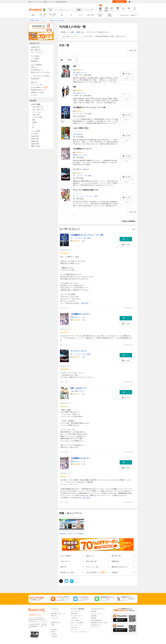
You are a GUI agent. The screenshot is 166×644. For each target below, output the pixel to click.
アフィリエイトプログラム (79, 632)
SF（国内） (89, 114)
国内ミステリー (82, 73)
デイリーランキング (37, 52)
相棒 (72, 32)
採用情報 (94, 616)
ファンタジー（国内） (92, 196)
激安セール (34, 67)
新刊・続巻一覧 (36, 50)
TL (71, 15)
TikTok (53, 632)
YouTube (54, 634)
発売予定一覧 (35, 47)
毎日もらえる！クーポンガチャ (41, 72)
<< (63, 54)
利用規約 (94, 618)
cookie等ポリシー (96, 625)
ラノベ (81, 15)
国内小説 (79, 134)
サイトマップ (95, 627)
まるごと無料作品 (37, 65)
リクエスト (74, 629)
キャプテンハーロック (81, 169)
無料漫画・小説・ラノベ (59, 614)
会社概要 (94, 611)
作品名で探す (35, 136)
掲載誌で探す (35, 141)
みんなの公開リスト (40, 87)
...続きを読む (84, 303)
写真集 (34, 122)
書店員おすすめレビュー (39, 90)
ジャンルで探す (36, 131)
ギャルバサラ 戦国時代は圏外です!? (86, 190)
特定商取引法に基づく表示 (99, 623)
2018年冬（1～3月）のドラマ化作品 (71, 534)
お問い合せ (74, 627)
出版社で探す (35, 144)
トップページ (55, 611)
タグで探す (34, 134)
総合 (33, 15)
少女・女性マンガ (52, 15)
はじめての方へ (124, 15)
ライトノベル (37, 112)
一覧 (134, 229)
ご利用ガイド (134, 15)
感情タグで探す (36, 146)
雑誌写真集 (110, 15)
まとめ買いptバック (37, 70)
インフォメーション (77, 625)
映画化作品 (34, 61)
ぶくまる (34, 95)
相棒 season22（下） (79, 388)
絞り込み (50, 10)
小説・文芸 (90, 15)
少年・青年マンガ (43, 15)
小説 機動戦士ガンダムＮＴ (83, 149)
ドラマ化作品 (35, 59)
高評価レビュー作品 (37, 92)
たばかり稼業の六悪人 (81, 128)
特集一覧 (34, 82)
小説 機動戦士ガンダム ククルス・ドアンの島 (89, 107)
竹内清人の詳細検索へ (129, 221)
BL (62, 15)
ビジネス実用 (100, 15)
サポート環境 (75, 620)
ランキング (55, 618)
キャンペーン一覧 (37, 85)
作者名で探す (35, 139)
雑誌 (34, 120)
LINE (53, 625)
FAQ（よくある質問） (77, 623)
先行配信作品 (35, 79)
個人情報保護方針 (96, 620)
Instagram (54, 629)
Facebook (54, 636)
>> (132, 54)
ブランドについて (96, 614)
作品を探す (74, 614)
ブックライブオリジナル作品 (40, 76)
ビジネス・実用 (37, 117)
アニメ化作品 (35, 56)
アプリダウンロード (77, 616)
